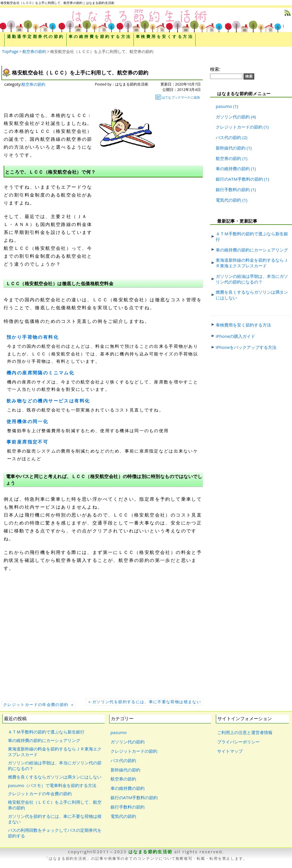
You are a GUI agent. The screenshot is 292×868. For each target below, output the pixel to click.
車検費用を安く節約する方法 (243, 325)
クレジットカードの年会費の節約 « (38, 704)
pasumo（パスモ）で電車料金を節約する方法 (52, 785)
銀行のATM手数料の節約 (239, 179)
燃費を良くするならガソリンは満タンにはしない (252, 295)
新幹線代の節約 (231, 148)
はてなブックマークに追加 (178, 97)
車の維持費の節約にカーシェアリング (252, 250)
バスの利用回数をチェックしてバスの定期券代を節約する (55, 833)
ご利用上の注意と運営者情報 (245, 732)
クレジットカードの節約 (239, 127)
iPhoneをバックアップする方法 (246, 347)
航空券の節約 (33, 84)
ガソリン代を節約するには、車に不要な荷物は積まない (55, 819)
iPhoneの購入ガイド (235, 336)
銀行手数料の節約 (233, 189)
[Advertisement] (145, 216)
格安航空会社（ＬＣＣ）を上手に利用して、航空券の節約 (55, 805)
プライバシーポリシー (238, 742)
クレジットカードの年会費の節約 (40, 794)
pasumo (224, 106)
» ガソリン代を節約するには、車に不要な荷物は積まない (144, 702)
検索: (215, 69)
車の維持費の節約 (233, 169)
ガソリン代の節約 (233, 117)
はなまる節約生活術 (151, 852)
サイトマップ (230, 751)
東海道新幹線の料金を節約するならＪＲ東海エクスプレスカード (252, 263)
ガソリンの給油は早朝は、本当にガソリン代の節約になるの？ (252, 279)
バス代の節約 (228, 137)
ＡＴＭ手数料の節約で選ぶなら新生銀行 (252, 236)
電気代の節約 (228, 200)
